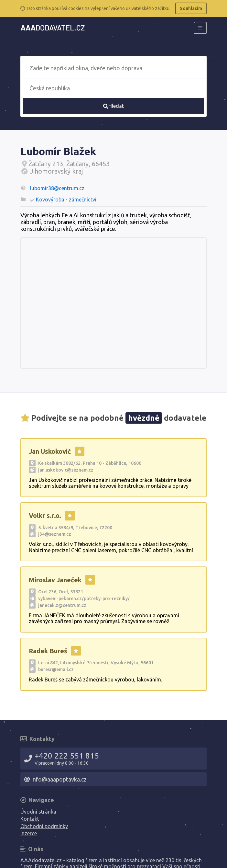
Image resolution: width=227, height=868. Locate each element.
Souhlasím (191, 8)
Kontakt (30, 819)
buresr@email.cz (56, 669)
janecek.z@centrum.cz (62, 605)
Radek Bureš (48, 651)
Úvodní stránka (38, 812)
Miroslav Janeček (55, 580)
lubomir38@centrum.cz (57, 188)
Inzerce (29, 833)
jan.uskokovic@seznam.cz (66, 470)
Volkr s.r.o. (45, 515)
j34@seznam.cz (55, 534)
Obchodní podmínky (44, 826)
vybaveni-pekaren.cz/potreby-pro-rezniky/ (84, 599)
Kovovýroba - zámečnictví (66, 200)
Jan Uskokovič (50, 451)
